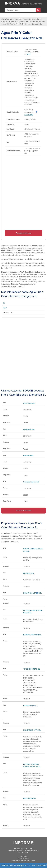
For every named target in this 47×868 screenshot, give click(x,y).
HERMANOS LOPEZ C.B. (33, 593)
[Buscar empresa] (20, 10)
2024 (5, 308)
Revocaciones (28, 456)
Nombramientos (29, 429)
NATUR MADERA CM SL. (32, 635)
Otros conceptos (29, 403)
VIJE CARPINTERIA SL (32, 669)
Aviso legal (24, 856)
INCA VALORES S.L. (31, 706)
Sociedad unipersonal (31, 482)
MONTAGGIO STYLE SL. (32, 730)
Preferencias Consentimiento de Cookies (23, 860)
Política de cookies (23, 858)
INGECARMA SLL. (30, 798)
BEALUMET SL (29, 573)
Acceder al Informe (23, 233)
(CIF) (29, 54)
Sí (4, 303)
